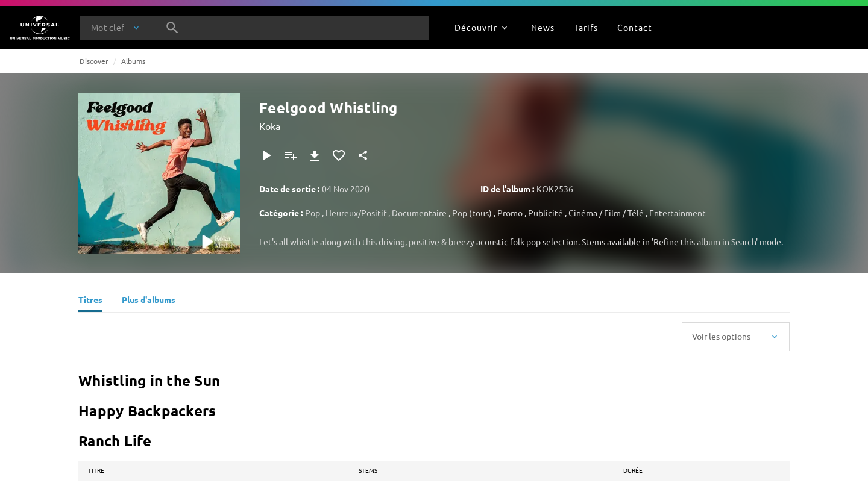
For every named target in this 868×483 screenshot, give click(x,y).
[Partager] (363, 155)
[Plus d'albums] (149, 301)
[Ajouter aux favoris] (339, 155)
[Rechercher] (172, 28)
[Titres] (90, 301)
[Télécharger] (315, 155)
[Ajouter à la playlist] (291, 155)
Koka (270, 126)
